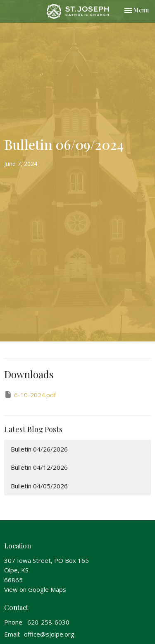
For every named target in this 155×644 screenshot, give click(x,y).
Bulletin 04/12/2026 (39, 467)
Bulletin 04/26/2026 (39, 449)
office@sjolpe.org (49, 634)
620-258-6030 (48, 622)
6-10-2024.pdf (30, 395)
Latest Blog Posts (33, 429)
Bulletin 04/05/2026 (39, 486)
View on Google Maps (35, 589)
